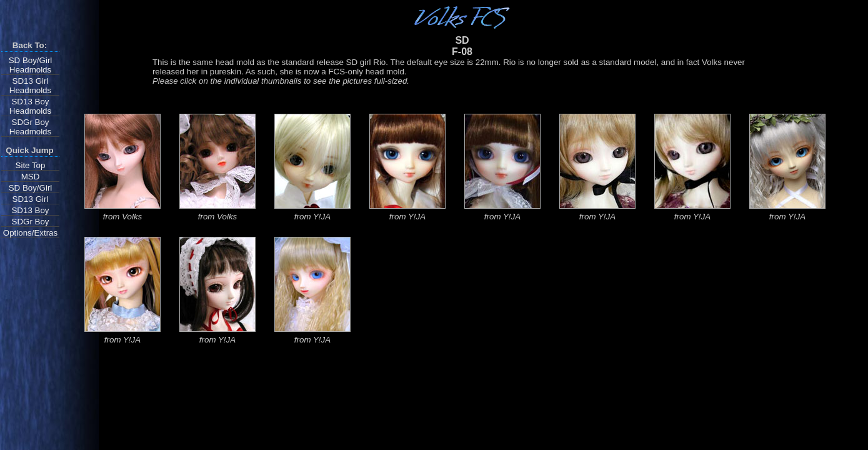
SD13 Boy (30, 210)
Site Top (31, 165)
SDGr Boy (31, 222)
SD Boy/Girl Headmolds (31, 65)
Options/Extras (30, 233)
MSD (31, 177)
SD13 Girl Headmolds (30, 86)
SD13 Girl (31, 199)
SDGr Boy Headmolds (30, 127)
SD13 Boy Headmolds (30, 106)
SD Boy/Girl (31, 188)
